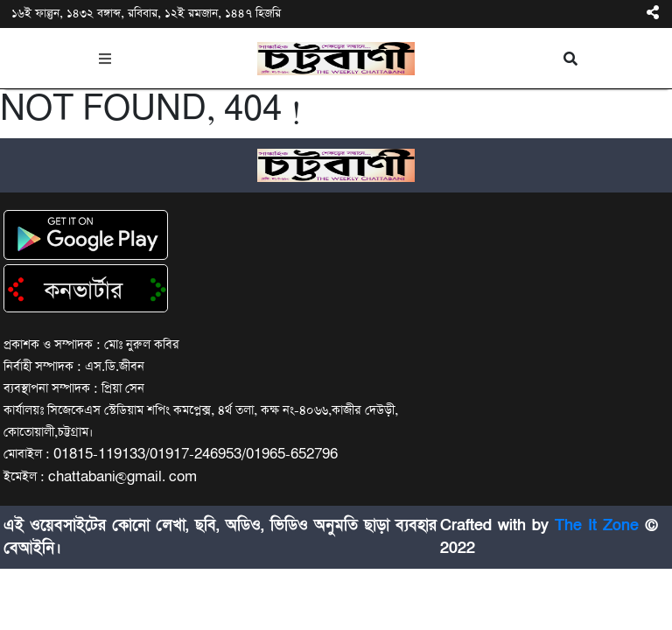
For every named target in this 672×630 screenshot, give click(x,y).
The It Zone (597, 525)
